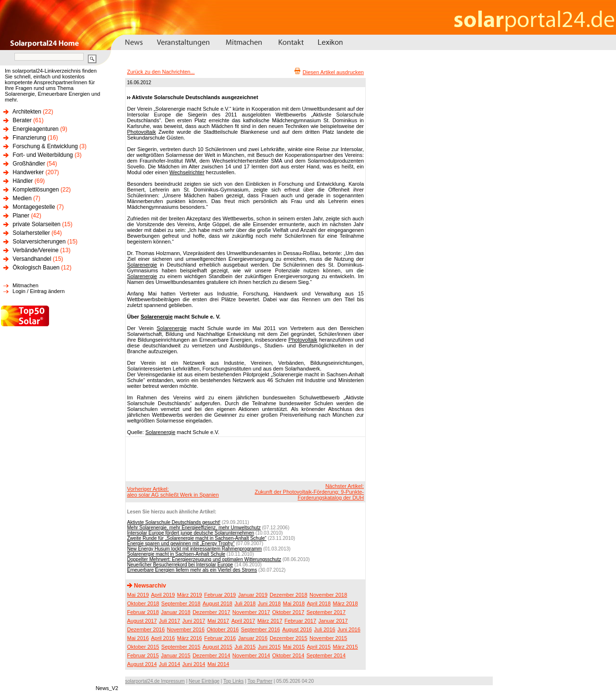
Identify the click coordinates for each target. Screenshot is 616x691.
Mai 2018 (294, 603)
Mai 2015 (294, 647)
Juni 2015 (269, 647)
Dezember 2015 (288, 638)
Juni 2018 (269, 603)
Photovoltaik (141, 132)
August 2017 (142, 621)
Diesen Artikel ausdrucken (333, 72)
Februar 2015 (143, 655)
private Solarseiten (36, 224)
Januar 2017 (333, 621)
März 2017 (270, 621)
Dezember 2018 (288, 595)
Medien (22, 198)
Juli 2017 (169, 621)
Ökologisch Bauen (36, 268)
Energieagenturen (35, 129)
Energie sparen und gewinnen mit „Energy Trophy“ (181, 544)
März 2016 (190, 638)
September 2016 (261, 629)
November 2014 (251, 655)
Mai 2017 (218, 621)
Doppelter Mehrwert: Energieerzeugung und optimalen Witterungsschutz (204, 559)
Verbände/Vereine (35, 250)
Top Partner (260, 681)
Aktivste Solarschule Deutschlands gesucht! (174, 522)
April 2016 (163, 638)
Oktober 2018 (143, 603)
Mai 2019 (138, 595)
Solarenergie (142, 265)
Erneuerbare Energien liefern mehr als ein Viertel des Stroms (192, 570)
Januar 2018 (176, 612)
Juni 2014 (194, 664)
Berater (22, 120)
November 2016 (186, 629)
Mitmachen (26, 285)
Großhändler (29, 164)
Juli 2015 (245, 647)
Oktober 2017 (289, 612)
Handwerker (28, 172)
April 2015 (319, 647)
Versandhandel (32, 259)
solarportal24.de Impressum (155, 681)
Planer (21, 216)
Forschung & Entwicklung (45, 146)
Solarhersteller (31, 233)
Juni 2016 (349, 629)
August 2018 (218, 603)
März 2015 (346, 647)
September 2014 (326, 655)
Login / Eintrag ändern (38, 291)
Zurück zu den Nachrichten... (161, 72)
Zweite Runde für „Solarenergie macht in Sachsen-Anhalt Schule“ (197, 538)
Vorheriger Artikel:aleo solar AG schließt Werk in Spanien (173, 492)
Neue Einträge (204, 681)
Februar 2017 (300, 621)
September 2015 (181, 647)
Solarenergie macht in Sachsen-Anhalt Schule (176, 554)
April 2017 (244, 621)
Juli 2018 (245, 603)
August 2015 (218, 647)
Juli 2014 (169, 664)
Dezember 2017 (211, 612)
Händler (23, 181)
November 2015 (328, 638)
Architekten (27, 112)
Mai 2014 (218, 664)
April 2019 (163, 595)
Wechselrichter (187, 172)
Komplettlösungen (36, 190)
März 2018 (346, 603)
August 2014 (142, 664)
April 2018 (319, 603)
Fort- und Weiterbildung (43, 155)
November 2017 (251, 612)
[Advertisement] (244, 459)
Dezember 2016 (146, 629)
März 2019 (190, 595)
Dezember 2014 (211, 655)
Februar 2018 (143, 612)
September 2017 (326, 612)
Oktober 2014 (289, 655)
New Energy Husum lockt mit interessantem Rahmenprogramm (194, 549)
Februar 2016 (220, 638)
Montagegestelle (34, 207)
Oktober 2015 (143, 647)
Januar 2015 (176, 655)
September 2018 (181, 603)
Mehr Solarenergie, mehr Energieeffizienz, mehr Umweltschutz (194, 528)
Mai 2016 (138, 638)
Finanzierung (29, 138)
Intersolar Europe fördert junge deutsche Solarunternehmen (191, 533)
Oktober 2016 (223, 629)
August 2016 (297, 629)
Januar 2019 (253, 595)
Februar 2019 (220, 595)
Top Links (233, 681)
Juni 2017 (194, 621)
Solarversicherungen (39, 242)
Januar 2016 (253, 638)
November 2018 (328, 595)
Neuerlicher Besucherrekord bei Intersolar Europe (180, 565)
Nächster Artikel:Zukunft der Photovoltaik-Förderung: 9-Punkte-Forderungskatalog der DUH (309, 492)
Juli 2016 (325, 629)
